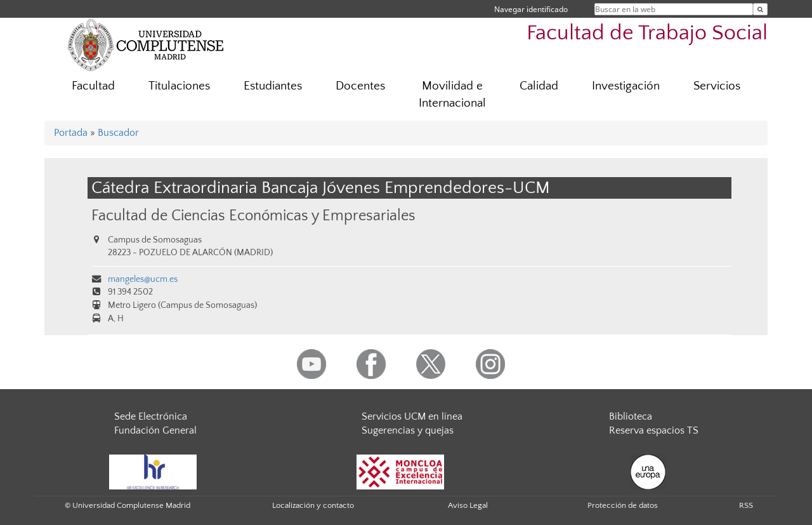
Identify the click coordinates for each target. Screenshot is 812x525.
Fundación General (155, 430)
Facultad (93, 86)
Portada (71, 133)
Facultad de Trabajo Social (647, 33)
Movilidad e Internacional (452, 95)
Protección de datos (623, 505)
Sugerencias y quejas (408, 430)
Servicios (717, 86)
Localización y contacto (313, 505)
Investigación (626, 86)
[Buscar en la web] (760, 9)
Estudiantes (273, 86)
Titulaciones (179, 86)
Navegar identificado (531, 9)
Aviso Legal (468, 505)
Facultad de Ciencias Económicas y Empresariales (253, 216)
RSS (746, 505)
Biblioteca (631, 416)
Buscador (118, 133)
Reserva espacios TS (654, 430)
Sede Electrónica (151, 416)
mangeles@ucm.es (143, 279)
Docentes (360, 86)
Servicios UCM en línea (412, 416)
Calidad (539, 86)
